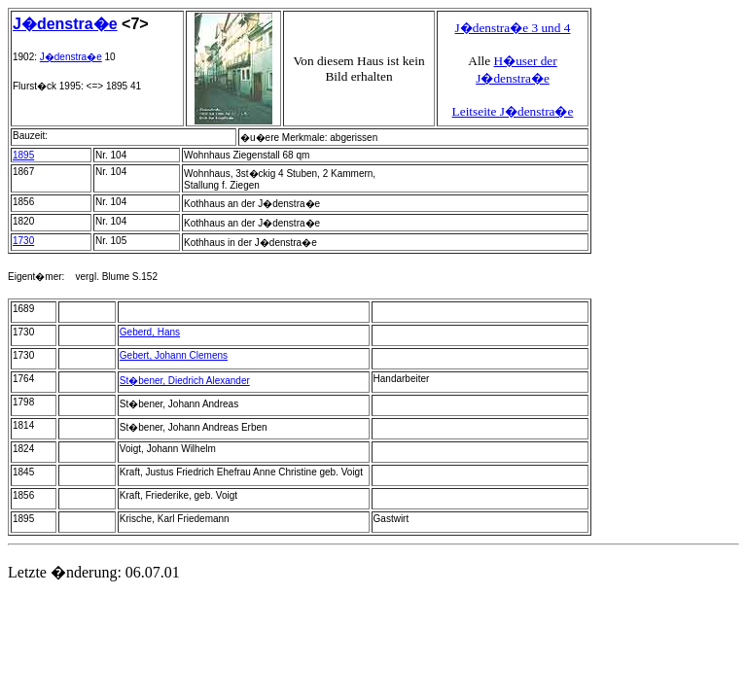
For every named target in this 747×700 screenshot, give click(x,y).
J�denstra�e (65, 24)
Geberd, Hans (150, 332)
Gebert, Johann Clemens (174, 355)
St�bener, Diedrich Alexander (185, 381)
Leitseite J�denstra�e (513, 111)
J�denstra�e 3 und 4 (513, 28)
